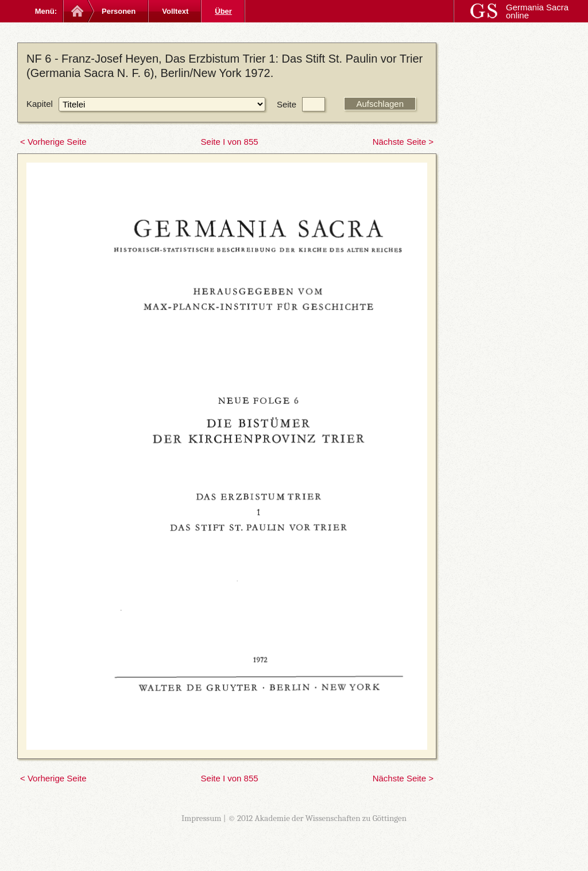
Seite (287, 104)
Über (223, 11)
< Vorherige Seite (53, 142)
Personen (119, 11)
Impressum (202, 818)
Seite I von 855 (230, 142)
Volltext (175, 11)
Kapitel (40, 104)
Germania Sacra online (537, 11)
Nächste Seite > (403, 142)
